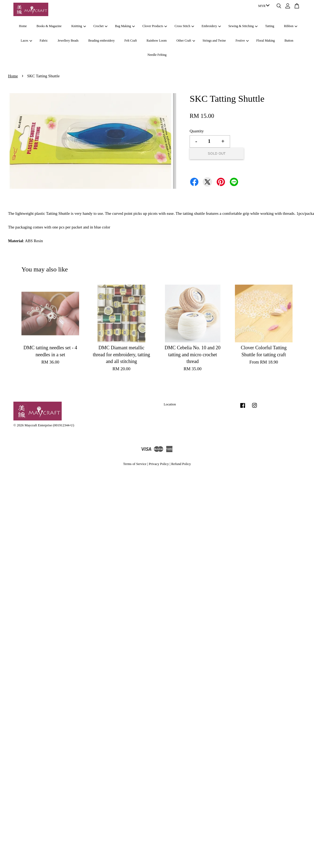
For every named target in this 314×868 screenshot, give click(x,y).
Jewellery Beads (68, 41)
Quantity (197, 131)
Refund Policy (181, 464)
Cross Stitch (184, 26)
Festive (242, 41)
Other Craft (186, 41)
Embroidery (211, 26)
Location (170, 404)
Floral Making (266, 41)
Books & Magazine (49, 26)
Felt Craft (131, 41)
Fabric (44, 41)
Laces (26, 41)
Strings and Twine (214, 41)
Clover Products (155, 26)
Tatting (270, 26)
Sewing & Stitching (243, 26)
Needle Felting (157, 55)
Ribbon (291, 26)
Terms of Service (135, 464)
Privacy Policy (159, 464)
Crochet (100, 26)
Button (289, 41)
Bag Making (125, 26)
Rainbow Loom (157, 41)
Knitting (79, 26)
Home (23, 26)
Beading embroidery (101, 41)
